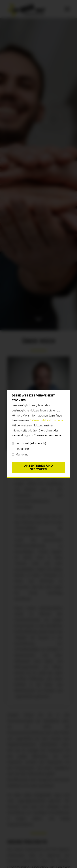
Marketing (20, 454)
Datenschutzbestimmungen (47, 420)
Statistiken (20, 449)
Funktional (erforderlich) (29, 443)
